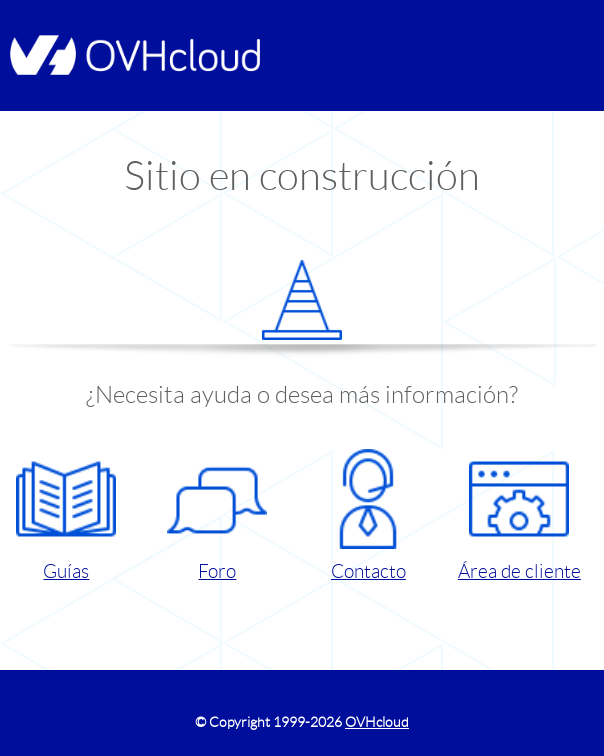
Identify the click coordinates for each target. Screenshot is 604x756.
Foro (217, 515)
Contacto (368, 515)
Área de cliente (519, 515)
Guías (66, 515)
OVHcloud (377, 722)
